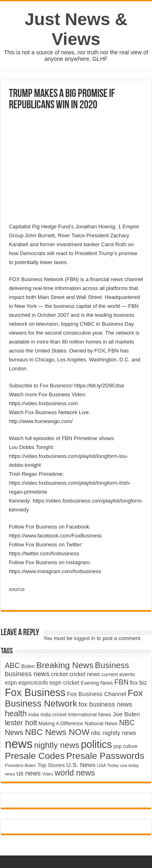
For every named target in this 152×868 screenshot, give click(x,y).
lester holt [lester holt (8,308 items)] (21, 723)
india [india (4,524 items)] (34, 715)
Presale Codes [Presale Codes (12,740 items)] (35, 756)
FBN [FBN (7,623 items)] (121, 682)
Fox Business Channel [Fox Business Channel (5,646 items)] (96, 694)
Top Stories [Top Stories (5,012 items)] (51, 765)
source (17, 589)
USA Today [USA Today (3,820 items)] (108, 765)
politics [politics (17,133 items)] (96, 744)
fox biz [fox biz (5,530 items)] (139, 683)
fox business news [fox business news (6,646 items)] (105, 704)
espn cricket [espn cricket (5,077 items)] (64, 683)
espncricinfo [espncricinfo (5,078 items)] (33, 683)
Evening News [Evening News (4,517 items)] (97, 683)
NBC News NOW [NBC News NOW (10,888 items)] (57, 732)
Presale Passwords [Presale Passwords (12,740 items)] (105, 756)
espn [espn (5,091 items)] (11, 683)
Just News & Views (76, 29)
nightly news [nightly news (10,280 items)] (57, 745)
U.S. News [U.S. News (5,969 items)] (81, 765)
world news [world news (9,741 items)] (75, 773)
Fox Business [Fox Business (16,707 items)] (35, 692)
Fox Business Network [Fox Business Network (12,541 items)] (74, 698)
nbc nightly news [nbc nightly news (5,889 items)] (114, 733)
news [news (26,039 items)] (19, 744)
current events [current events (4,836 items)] (118, 674)
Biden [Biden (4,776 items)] (28, 666)
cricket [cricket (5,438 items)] (60, 674)
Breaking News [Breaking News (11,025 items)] (65, 665)
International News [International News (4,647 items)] (90, 714)
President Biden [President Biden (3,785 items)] (20, 765)
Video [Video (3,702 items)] (48, 774)
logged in (85, 638)
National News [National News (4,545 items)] (101, 724)
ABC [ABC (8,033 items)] (12, 666)
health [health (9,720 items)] (16, 713)
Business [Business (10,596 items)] (112, 665)
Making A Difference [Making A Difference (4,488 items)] (61, 724)
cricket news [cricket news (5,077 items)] (85, 674)
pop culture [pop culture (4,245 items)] (125, 746)
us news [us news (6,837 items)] (28, 773)
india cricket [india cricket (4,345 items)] (54, 715)
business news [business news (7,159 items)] (27, 674)
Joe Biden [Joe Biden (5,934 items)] (126, 714)
